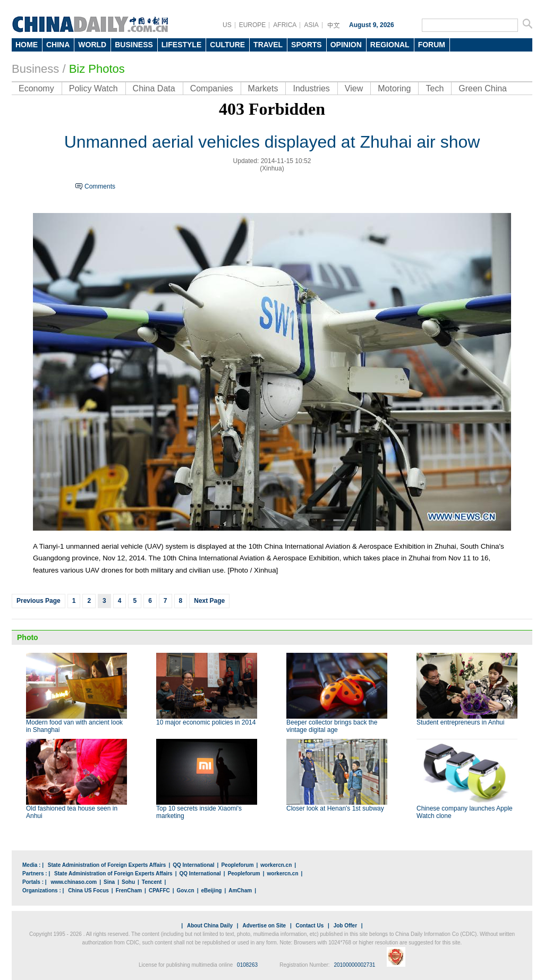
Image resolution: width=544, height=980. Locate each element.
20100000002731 (354, 965)
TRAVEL (268, 45)
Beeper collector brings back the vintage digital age (332, 726)
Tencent (152, 882)
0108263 (247, 965)
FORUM (432, 45)
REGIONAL (390, 45)
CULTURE (227, 45)
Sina (109, 882)
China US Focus (88, 890)
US (227, 25)
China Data (154, 88)
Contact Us (309, 926)
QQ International (193, 865)
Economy (36, 88)
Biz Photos (97, 69)
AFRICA (285, 25)
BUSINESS (134, 45)
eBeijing (212, 890)
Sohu (128, 882)
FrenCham (129, 890)
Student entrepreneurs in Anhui (460, 722)
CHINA (58, 45)
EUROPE (253, 25)
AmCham (240, 890)
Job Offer (345, 926)
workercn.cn (276, 865)
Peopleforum (237, 865)
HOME (27, 45)
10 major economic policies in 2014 (206, 722)
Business (35, 69)
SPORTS (307, 45)
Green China (483, 88)
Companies (212, 88)
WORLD (92, 45)
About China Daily (210, 926)
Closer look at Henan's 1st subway (335, 808)
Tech (435, 88)
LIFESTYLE (181, 45)
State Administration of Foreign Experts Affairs (107, 865)
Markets (263, 88)
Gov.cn (186, 890)
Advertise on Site (264, 926)
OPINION (346, 45)
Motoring (394, 88)
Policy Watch (93, 88)
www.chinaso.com (74, 882)
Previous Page (39, 601)
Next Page (209, 601)
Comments (100, 186)
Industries (311, 88)
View (354, 88)
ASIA (311, 25)
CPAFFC (159, 890)
